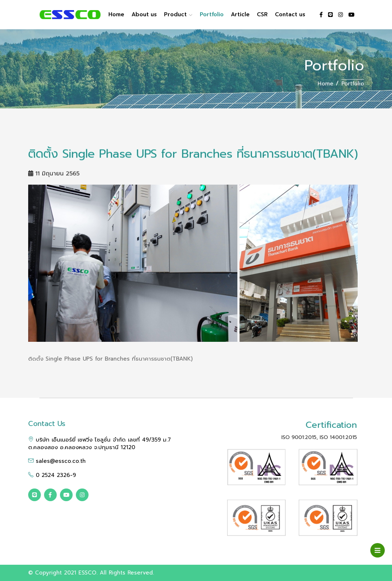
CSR (262, 14)
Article (240, 14)
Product (178, 14)
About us (144, 14)
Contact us (290, 14)
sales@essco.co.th (57, 461)
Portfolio (212, 14)
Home (116, 14)
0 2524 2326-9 (52, 475)
